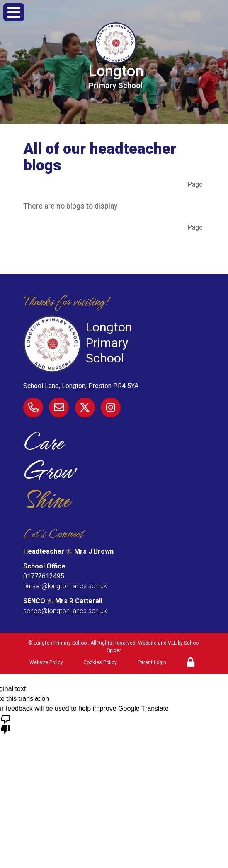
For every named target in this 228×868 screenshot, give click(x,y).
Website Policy (46, 662)
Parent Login (152, 662)
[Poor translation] (5, 724)
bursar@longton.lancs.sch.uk (65, 586)
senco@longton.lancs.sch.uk (65, 611)
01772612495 (44, 576)
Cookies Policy (100, 662)
